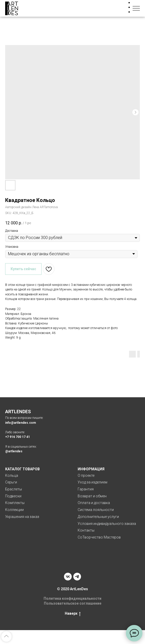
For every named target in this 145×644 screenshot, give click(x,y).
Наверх (73, 614)
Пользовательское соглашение (73, 603)
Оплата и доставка (94, 503)
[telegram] (77, 577)
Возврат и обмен (92, 496)
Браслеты (14, 489)
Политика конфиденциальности (72, 598)
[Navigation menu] (136, 8)
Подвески (13, 496)
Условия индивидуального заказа (107, 524)
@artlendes (14, 451)
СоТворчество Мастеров (99, 537)
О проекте (86, 475)
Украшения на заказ (22, 517)
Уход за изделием (92, 482)
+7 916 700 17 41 (18, 437)
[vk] (68, 577)
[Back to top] (6, 637)
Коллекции (14, 510)
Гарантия (86, 489)
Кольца (12, 475)
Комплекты (15, 503)
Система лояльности (96, 510)
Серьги (11, 482)
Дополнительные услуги (98, 517)
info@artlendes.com (21, 423)
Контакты (86, 530)
